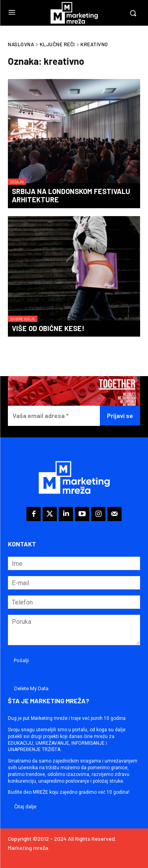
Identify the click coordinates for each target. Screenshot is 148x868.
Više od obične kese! (48, 328)
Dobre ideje (23, 319)
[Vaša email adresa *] (54, 416)
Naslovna (21, 44)
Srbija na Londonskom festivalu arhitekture (71, 196)
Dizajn (17, 182)
